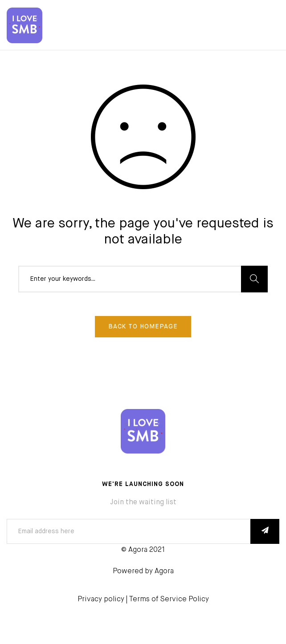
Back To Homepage (143, 327)
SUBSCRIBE (265, 531)
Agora (164, 571)
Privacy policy (101, 599)
